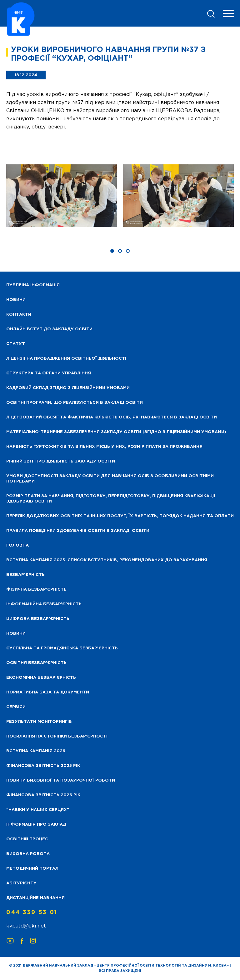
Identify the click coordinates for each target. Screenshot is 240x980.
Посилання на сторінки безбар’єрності (57, 736)
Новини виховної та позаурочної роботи (61, 780)
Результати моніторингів (39, 722)
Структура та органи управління (49, 373)
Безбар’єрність (25, 575)
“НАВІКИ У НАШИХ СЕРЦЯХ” (38, 810)
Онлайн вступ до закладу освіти (49, 329)
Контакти (19, 315)
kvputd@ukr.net (26, 926)
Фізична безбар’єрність (36, 590)
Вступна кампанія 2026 (36, 751)
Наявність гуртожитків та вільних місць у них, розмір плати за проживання (104, 447)
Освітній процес (27, 839)
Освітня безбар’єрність (36, 663)
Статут (16, 344)
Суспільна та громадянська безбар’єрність (62, 648)
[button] (112, 251)
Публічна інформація (33, 285)
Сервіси (16, 707)
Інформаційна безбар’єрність (44, 604)
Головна (17, 545)
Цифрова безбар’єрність (38, 619)
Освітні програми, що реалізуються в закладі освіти (75, 403)
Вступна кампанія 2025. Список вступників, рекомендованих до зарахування (107, 560)
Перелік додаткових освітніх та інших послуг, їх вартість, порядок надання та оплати (120, 516)
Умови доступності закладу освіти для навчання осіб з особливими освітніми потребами (110, 479)
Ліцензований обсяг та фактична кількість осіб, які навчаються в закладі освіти (112, 417)
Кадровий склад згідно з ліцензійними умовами (68, 388)
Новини (16, 634)
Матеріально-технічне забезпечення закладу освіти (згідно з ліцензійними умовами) (116, 432)
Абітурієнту (21, 883)
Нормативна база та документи (48, 692)
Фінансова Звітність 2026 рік (43, 795)
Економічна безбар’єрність (41, 678)
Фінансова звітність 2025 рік (43, 766)
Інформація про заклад (36, 825)
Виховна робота (28, 854)
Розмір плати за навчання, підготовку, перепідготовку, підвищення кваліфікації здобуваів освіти (111, 499)
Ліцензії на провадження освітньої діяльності (66, 359)
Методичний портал (32, 869)
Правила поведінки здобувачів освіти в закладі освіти (78, 531)
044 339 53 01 (32, 912)
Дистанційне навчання (35, 898)
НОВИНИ (16, 300)
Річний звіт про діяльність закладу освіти (61, 461)
